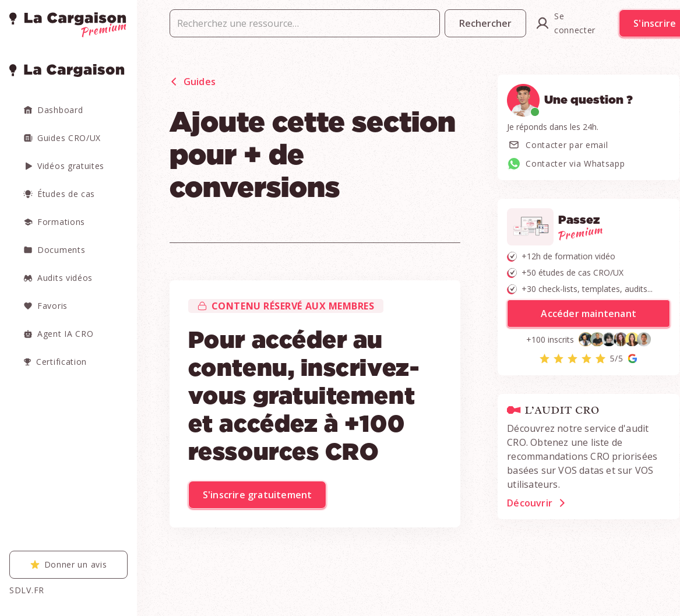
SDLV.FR (27, 590)
